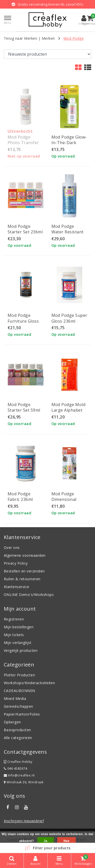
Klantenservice (17, 587)
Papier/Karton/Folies (22, 714)
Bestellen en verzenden (24, 571)
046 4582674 (15, 769)
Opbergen (12, 722)
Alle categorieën (18, 738)
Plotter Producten (19, 675)
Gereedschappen (18, 706)
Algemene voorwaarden (25, 555)
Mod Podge (73, 38)
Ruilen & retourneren (22, 579)
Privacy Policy (16, 563)
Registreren (14, 619)
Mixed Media (15, 698)
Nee (66, 841)
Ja (46, 841)
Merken (48, 38)
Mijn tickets (14, 635)
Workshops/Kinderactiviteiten (29, 683)
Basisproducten (17, 730)
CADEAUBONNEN (20, 691)
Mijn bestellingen (19, 627)
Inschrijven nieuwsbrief (24, 821)
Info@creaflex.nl (19, 775)
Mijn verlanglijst (18, 643)
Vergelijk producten (21, 650)
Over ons (12, 548)
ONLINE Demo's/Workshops (29, 595)
